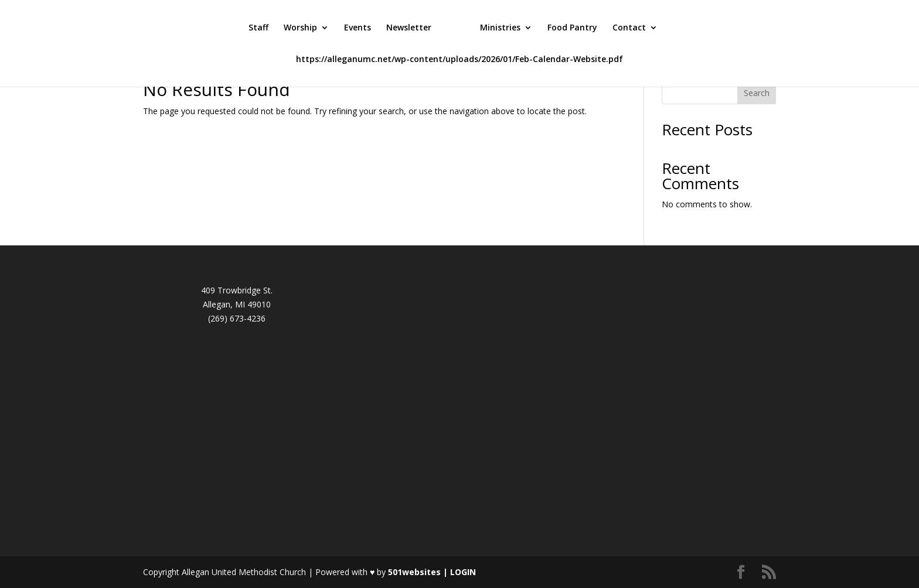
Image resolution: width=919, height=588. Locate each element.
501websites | (419, 572)
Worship (300, 28)
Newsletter (409, 28)
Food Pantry (572, 28)
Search (757, 93)
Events (358, 28)
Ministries (500, 28)
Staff (258, 28)
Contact (629, 28)
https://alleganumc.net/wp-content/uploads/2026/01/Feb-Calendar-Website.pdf (459, 60)
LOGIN (463, 572)
